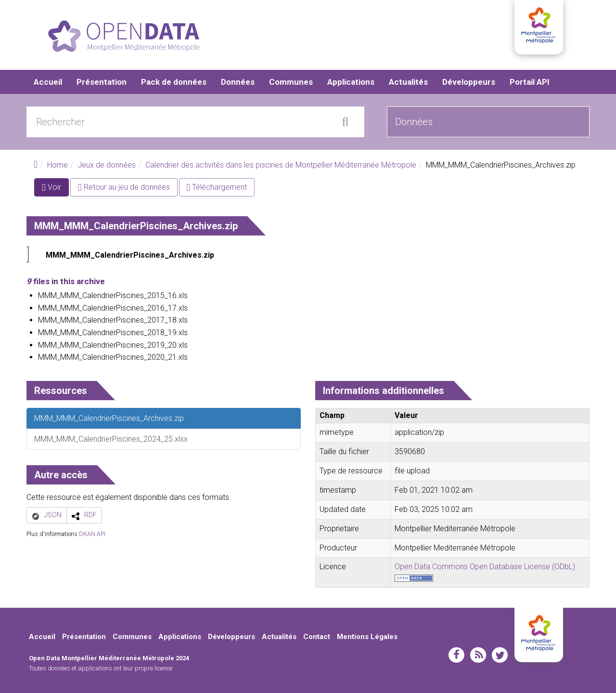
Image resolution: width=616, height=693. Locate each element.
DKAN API (92, 534)
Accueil (48, 82)
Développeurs (469, 82)
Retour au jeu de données (124, 187)
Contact (317, 637)
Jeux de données (107, 165)
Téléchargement (217, 187)
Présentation (102, 82)
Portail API (530, 82)
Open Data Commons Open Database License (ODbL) (485, 567)
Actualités (408, 82)
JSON (53, 515)
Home (58, 165)
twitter (500, 655)
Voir (55, 189)
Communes (291, 82)
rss (478, 655)
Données (238, 82)
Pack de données (174, 82)
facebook (456, 655)
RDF (90, 515)
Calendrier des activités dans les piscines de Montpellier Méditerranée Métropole (281, 165)
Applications (351, 82)
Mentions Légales (367, 637)
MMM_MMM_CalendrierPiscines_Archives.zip (130, 255)
